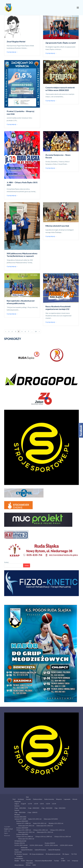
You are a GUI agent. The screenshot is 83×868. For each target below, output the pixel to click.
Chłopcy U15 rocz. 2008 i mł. (25, 837)
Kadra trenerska (49, 799)
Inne (62, 858)
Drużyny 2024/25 (50, 843)
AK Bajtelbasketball (20, 841)
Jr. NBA (63, 861)
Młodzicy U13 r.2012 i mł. (56, 823)
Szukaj (6, 562)
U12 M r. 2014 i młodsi (36, 845)
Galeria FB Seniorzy (40, 850)
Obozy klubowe (19, 865)
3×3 (69, 861)
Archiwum (21, 799)
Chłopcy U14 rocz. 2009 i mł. (44, 837)
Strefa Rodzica (19, 858)
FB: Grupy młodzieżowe (37, 854)
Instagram (19, 856)
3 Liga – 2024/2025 (34, 808)
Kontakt (28, 799)
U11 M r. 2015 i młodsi (21, 845)
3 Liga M (23, 804)
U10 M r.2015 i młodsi (66, 845)
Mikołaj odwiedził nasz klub (57, 226)
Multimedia (24, 848)
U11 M (54, 804)
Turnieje (56, 861)
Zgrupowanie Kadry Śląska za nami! (61, 43)
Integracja (75, 861)
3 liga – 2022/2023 (60, 808)
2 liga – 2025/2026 (20, 812)
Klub (27, 797)
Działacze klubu (38, 799)
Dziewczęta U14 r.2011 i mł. (26, 826)
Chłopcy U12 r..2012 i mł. (57, 830)
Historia (75, 799)
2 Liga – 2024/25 (32, 812)
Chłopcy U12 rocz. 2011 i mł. (63, 837)
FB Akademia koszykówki (53, 854)
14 (36, 331)
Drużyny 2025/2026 (20, 817)
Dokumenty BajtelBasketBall (43, 861)
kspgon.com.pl (8, 829)
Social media (18, 852)
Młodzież (17, 815)
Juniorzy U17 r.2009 (20, 819)
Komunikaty (29, 863)
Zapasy (17, 850)
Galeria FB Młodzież (27, 850)
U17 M (30, 804)
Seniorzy (17, 806)
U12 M (48, 804)
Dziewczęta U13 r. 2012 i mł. (45, 826)
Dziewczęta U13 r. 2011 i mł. (26, 832)
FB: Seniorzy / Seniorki (21, 854)
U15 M (36, 804)
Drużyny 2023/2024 (22, 828)
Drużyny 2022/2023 (22, 834)
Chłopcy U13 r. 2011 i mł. (41, 830)
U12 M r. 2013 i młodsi (51, 845)
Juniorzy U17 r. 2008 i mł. (24, 823)
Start (14, 799)
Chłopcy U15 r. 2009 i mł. (24, 830)
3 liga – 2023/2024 (47, 808)
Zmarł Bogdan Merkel (16, 42)
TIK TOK (74, 854)
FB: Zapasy (66, 854)
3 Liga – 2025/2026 (20, 808)
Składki (17, 861)
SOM (34, 865)
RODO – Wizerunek (27, 861)
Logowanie (67, 799)
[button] (78, 8)
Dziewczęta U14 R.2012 (51, 819)
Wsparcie (59, 799)
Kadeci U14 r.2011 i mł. (40, 823)
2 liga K (17, 804)
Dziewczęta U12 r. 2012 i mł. (45, 832)
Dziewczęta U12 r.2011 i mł (26, 839)
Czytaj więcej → (12, 52)
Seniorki (17, 810)
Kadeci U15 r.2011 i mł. (35, 819)
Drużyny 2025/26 (20, 843)
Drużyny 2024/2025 (22, 821)
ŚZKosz (28, 865)
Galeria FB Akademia (54, 850)
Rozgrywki (18, 801)
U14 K (42, 804)
